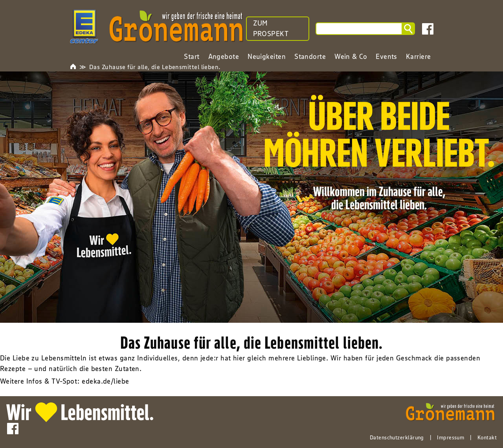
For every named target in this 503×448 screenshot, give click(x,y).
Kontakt (487, 437)
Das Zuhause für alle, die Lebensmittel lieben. (155, 67)
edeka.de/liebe (105, 381)
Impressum (451, 437)
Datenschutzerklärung (397, 437)
